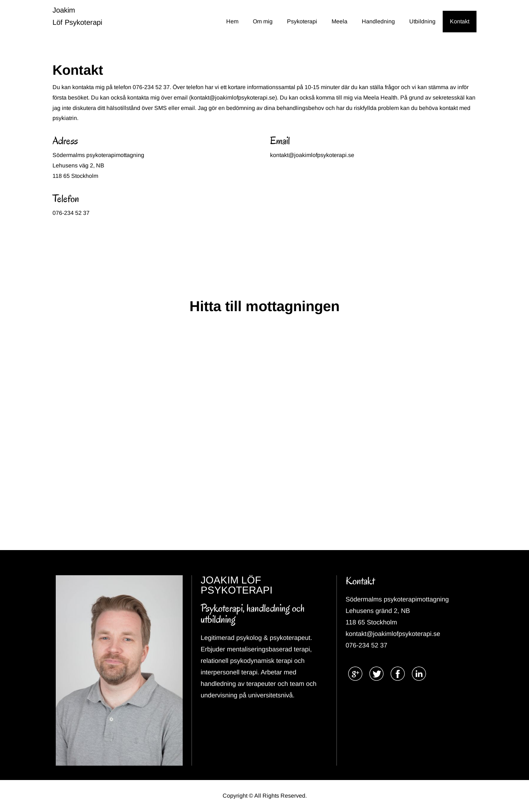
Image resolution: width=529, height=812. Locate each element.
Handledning (378, 21)
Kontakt (460, 21)
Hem (232, 21)
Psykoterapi (302, 21)
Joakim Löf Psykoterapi (77, 16)
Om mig (263, 21)
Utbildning (422, 21)
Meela (339, 21)
